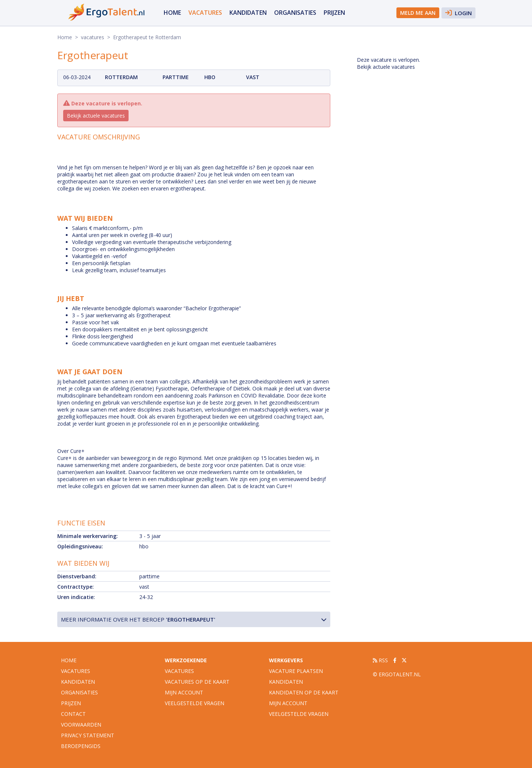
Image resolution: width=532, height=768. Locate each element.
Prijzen (334, 13)
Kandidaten (248, 13)
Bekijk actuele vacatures (96, 116)
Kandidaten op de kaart (304, 692)
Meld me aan (418, 13)
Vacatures (179, 671)
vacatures (205, 13)
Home (172, 13)
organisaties (295, 13)
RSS (380, 660)
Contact (73, 714)
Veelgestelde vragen (195, 703)
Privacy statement (88, 735)
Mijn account (184, 692)
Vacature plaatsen (296, 671)
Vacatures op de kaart (197, 682)
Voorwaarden (81, 725)
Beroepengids (81, 746)
